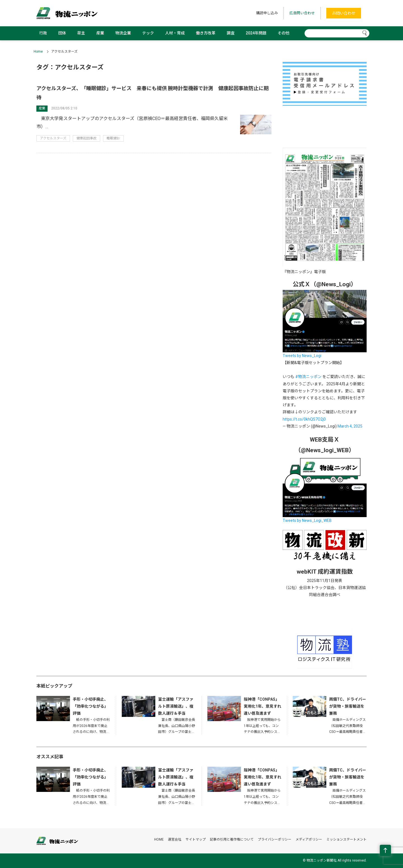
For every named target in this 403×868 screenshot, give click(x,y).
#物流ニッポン (308, 377)
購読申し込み (267, 13)
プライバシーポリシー (275, 839)
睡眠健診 (113, 138)
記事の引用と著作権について (232, 839)
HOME (159, 839)
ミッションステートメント (346, 839)
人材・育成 (175, 33)
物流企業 (123, 33)
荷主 (81, 33)
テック (148, 33)
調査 (231, 33)
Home (38, 51)
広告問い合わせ (302, 13)
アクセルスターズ (53, 138)
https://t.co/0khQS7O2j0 (304, 419)
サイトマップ (196, 839)
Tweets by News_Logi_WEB (307, 520)
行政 (43, 33)
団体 (62, 33)
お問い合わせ (344, 13)
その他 (283, 33)
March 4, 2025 (350, 426)
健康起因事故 (86, 138)
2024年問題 (256, 33)
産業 (100, 33)
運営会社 (175, 839)
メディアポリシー (309, 839)
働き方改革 (206, 33)
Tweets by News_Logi (302, 356)
